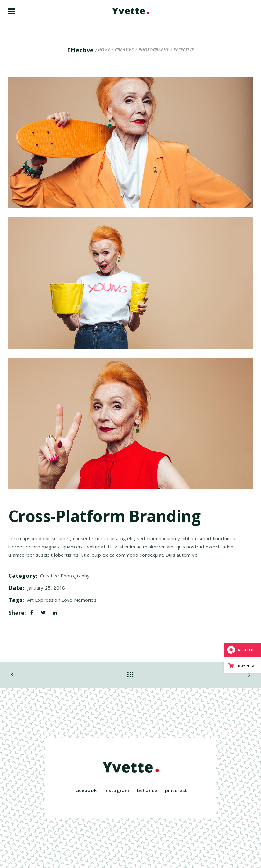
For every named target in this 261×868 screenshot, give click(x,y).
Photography (154, 50)
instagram (117, 790)
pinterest (176, 790)
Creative (124, 50)
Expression (48, 600)
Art (30, 600)
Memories (85, 600)
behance (147, 790)
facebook (85, 790)
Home (104, 50)
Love (67, 600)
